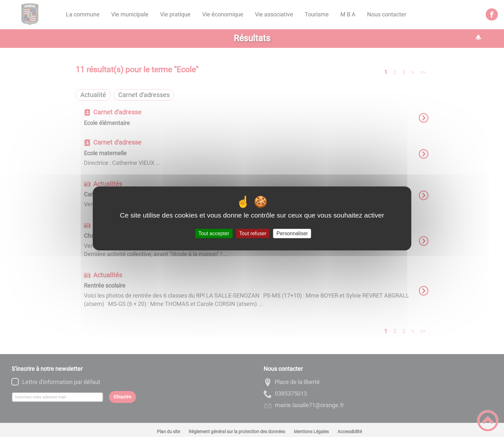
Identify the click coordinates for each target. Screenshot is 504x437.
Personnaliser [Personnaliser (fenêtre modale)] (292, 233)
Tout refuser (253, 233)
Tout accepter (214, 233)
